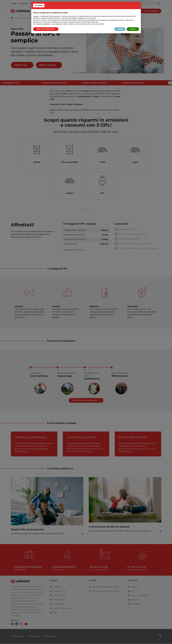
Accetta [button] (133, 29)
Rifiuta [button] (120, 29)
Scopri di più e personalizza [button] (46, 29)
